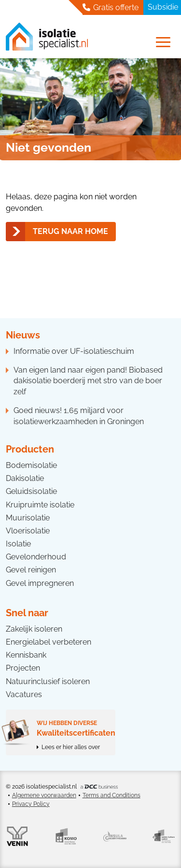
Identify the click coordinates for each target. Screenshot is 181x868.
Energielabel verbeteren (49, 642)
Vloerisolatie (28, 531)
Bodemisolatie (31, 465)
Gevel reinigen (31, 570)
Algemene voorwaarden (44, 795)
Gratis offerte (111, 7)
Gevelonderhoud (36, 557)
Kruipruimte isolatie (40, 505)
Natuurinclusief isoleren (48, 681)
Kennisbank (26, 655)
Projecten (23, 668)
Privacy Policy (31, 804)
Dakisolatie (25, 478)
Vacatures (24, 694)
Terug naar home (70, 231)
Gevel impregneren (40, 583)
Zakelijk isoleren (34, 629)
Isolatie (18, 544)
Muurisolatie (28, 518)
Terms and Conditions (111, 795)
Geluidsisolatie (31, 491)
